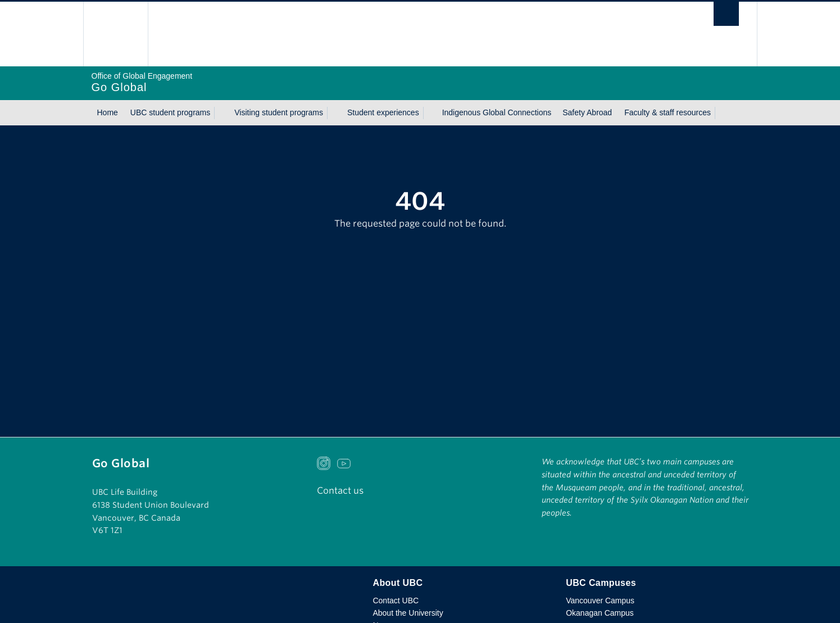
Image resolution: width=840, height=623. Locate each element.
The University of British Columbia (115, 34)
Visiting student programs (279, 112)
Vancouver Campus (600, 601)
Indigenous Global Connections (497, 112)
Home (108, 112)
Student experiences (383, 112)
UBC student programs (170, 112)
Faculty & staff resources (668, 112)
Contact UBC (396, 601)
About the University (408, 613)
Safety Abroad (587, 112)
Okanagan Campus (600, 613)
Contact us (340, 491)
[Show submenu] (221, 113)
